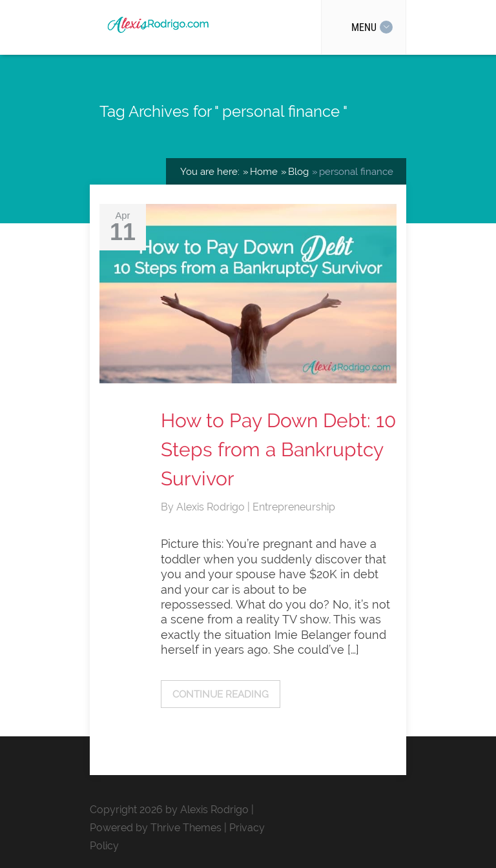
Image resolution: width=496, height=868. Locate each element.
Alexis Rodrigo (212, 507)
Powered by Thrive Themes (156, 828)
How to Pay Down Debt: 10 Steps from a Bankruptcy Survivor (278, 449)
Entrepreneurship (294, 507)
